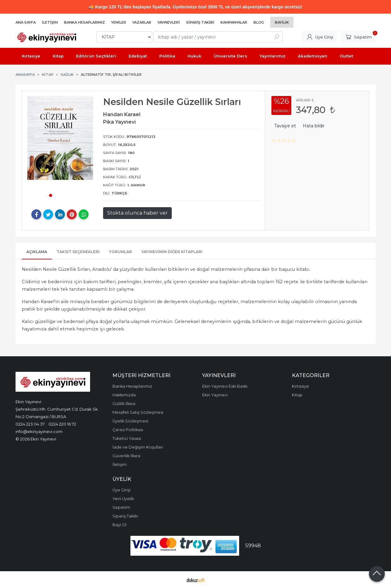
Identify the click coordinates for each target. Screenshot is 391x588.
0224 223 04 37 (30, 424)
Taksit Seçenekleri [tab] (78, 252)
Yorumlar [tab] (120, 252)
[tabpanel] (60, 138)
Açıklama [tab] (37, 252)
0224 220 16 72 (62, 424)
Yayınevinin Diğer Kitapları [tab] (172, 252)
